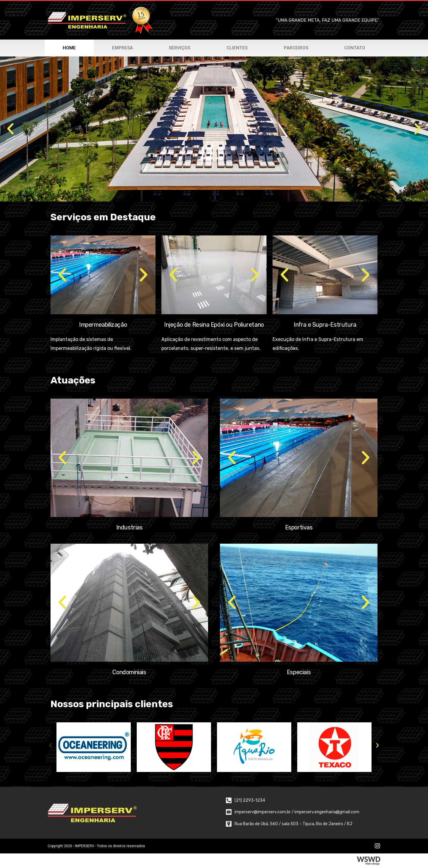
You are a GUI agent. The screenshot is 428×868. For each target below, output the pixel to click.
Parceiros (296, 48)
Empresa (122, 48)
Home (69, 48)
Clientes (237, 48)
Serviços (180, 48)
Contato (355, 48)
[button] (10, 129)
